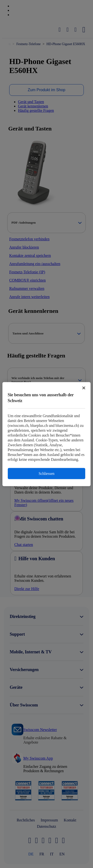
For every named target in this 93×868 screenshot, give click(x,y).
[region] (47, 434)
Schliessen (46, 473)
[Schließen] (84, 388)
